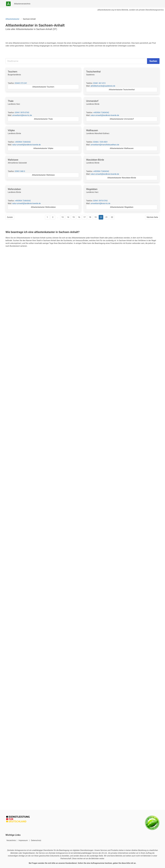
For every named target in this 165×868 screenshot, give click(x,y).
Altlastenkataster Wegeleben (122, 207)
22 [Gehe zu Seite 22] (112, 217)
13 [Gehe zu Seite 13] (62, 217)
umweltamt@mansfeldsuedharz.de (105, 145)
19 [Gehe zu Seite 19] (95, 217)
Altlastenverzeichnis (22, 4)
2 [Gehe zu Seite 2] (53, 217)
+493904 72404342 (101, 113)
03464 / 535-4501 (100, 142)
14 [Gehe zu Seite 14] (68, 217)
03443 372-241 (21, 83)
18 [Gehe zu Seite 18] (90, 217)
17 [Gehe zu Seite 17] (84, 217)
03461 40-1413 (99, 83)
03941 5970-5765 (22, 113)
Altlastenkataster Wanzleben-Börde (122, 178)
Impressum (23, 840)
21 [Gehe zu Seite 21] (106, 217)
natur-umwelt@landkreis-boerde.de (105, 115)
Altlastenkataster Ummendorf (122, 119)
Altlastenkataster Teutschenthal (122, 90)
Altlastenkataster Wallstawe (43, 175)
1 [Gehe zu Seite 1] (47, 217)
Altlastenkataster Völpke (43, 148)
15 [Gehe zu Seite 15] (73, 217)
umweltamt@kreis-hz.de (22, 115)
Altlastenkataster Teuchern (43, 87)
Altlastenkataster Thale (43, 119)
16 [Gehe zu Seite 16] (79, 217)
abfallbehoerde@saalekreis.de (103, 86)
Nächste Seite (152, 217)
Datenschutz (36, 840)
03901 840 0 (20, 171)
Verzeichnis (11, 840)
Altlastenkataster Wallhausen (122, 148)
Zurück (10, 217)
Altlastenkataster (12, 19)
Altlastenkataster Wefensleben (43, 207)
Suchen (153, 61)
